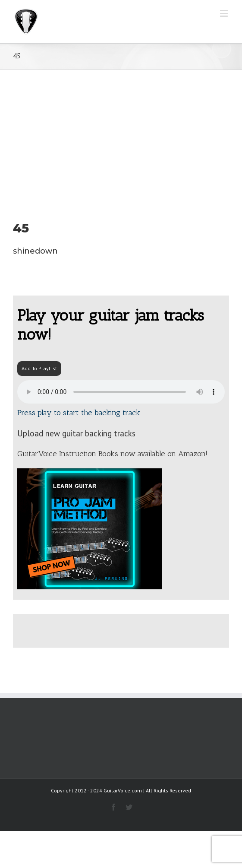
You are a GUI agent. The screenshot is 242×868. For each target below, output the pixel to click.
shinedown (35, 251)
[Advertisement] (121, 135)
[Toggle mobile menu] (225, 13)
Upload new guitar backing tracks (76, 433)
